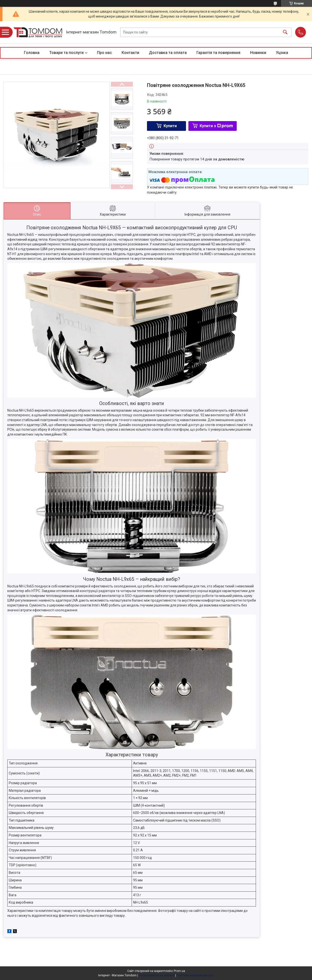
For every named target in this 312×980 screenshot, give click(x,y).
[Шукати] (285, 32)
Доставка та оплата (168, 53)
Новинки (258, 53)
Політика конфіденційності (195, 975)
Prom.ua (179, 971)
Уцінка (282, 53)
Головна (32, 53)
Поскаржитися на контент (157, 975)
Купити (170, 126)
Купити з (216, 126)
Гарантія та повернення (218, 53)
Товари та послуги (66, 53)
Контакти (130, 53)
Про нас (104, 53)
